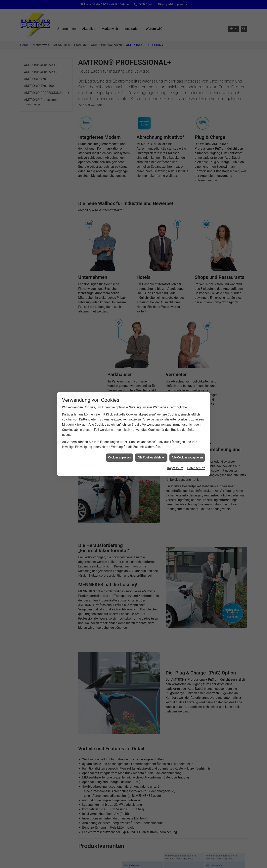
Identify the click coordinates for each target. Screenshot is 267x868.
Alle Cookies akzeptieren (187, 454)
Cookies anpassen (120, 454)
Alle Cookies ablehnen (151, 454)
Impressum (175, 465)
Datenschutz (196, 465)
